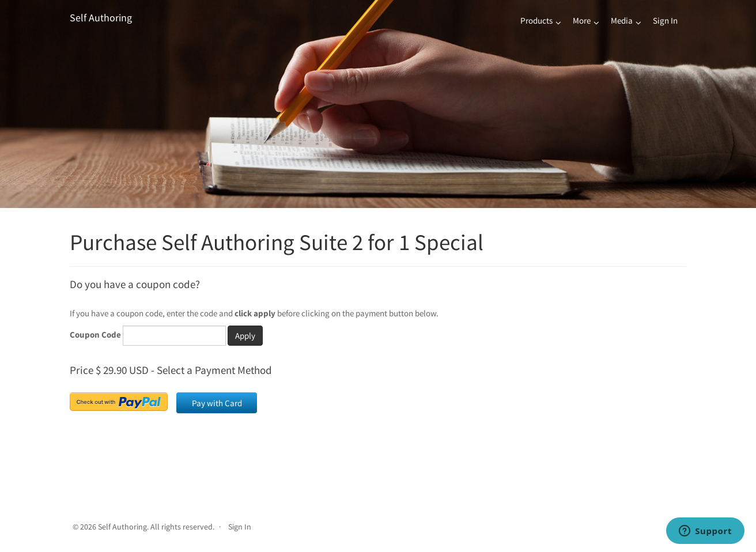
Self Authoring (101, 18)
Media (622, 20)
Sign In (665, 20)
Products (536, 20)
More (582, 20)
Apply (245, 336)
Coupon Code (95, 334)
